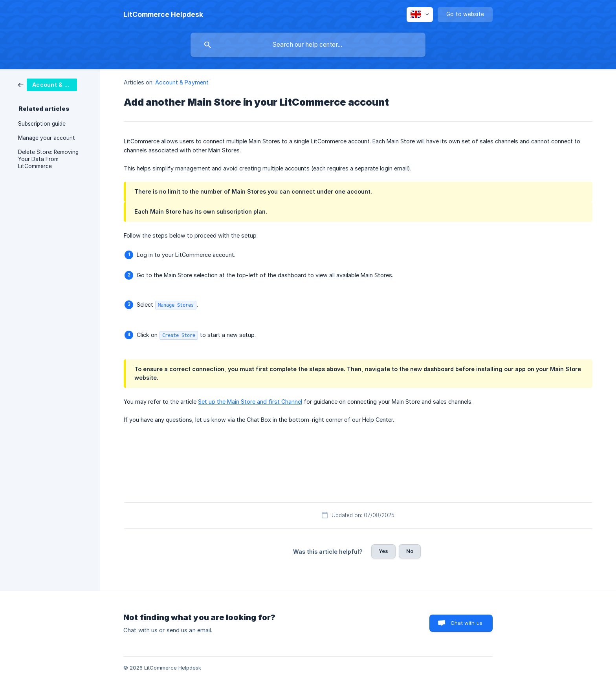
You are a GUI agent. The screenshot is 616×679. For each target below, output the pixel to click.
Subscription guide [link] (42, 124)
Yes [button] (383, 551)
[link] (48, 84)
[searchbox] (308, 45)
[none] (163, 15)
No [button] (410, 551)
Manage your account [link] (47, 138)
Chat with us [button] (467, 623)
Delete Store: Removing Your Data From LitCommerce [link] (48, 159)
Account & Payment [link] (182, 82)
